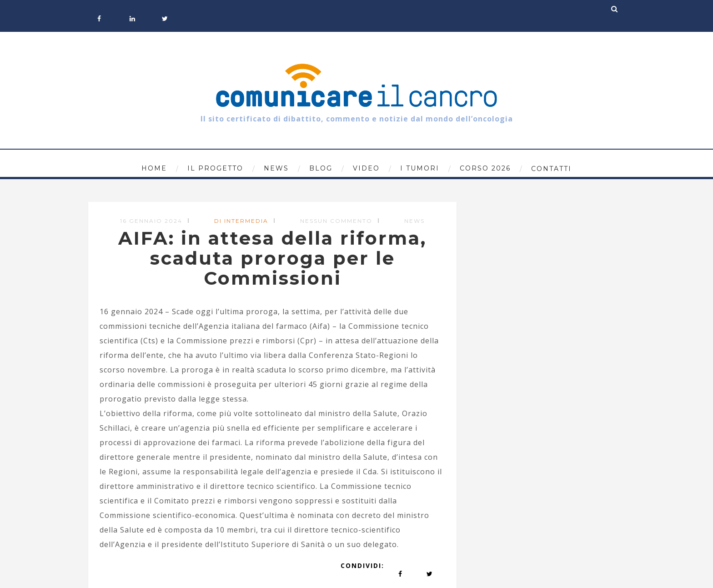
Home (154, 168)
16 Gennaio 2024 (151, 221)
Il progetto (215, 168)
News (276, 168)
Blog (321, 168)
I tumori (420, 168)
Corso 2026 (485, 168)
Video (366, 168)
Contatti (551, 169)
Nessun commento (336, 221)
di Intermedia (241, 221)
